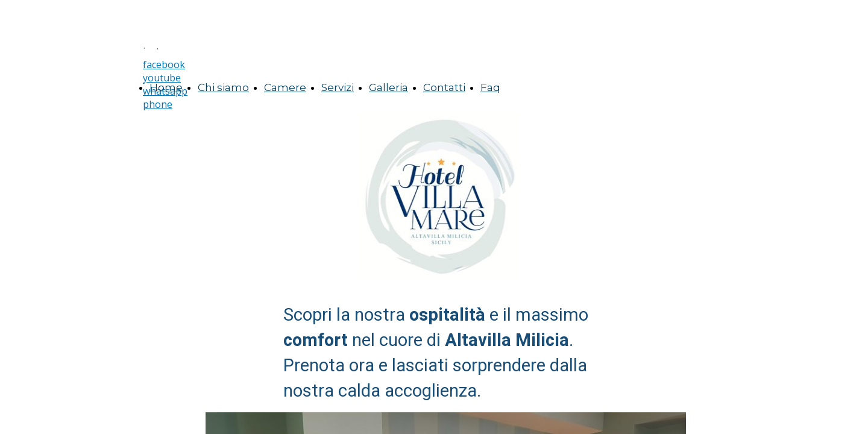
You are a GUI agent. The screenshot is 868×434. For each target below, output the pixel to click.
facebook (164, 64)
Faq (490, 87)
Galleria (388, 87)
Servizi (338, 87)
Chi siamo (223, 87)
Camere (285, 87)
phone (158, 104)
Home (166, 87)
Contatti (444, 87)
